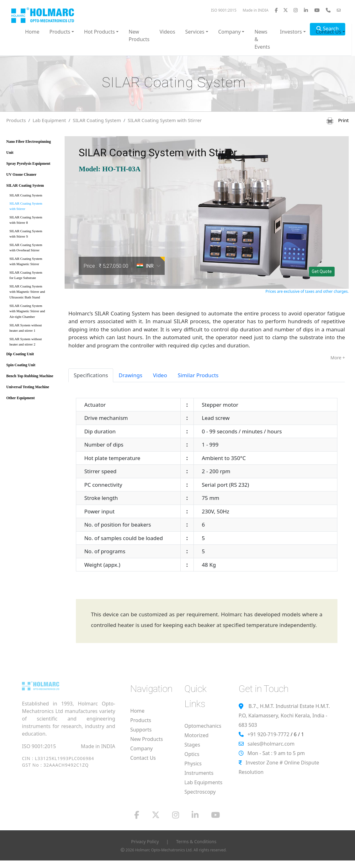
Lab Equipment (49, 120)
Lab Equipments (203, 782)
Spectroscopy (200, 792)
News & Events (262, 39)
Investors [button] (291, 32)
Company (141, 748)
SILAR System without (33, 329)
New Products (139, 35)
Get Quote (322, 271)
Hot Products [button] (99, 32)
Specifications (91, 375)
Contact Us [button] (329, 32)
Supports (141, 730)
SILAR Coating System (97, 120)
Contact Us (143, 758)
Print (338, 120)
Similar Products (198, 375)
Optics (192, 754)
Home (32, 32)
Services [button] (195, 32)
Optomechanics (203, 726)
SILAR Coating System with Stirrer (165, 120)
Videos (167, 32)
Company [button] (230, 32)
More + (338, 358)
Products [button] (60, 32)
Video (160, 375)
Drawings (130, 375)
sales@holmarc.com (271, 744)
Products (16, 120)
